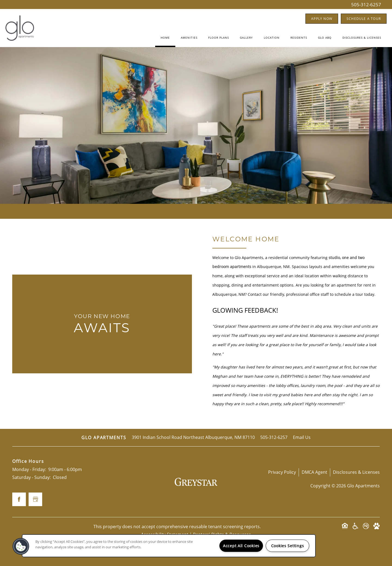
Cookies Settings (288, 546)
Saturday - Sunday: (31, 477)
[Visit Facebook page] (19, 499)
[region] (169, 546)
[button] (322, 19)
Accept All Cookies (241, 546)
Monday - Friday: (29, 469)
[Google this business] (35, 499)
